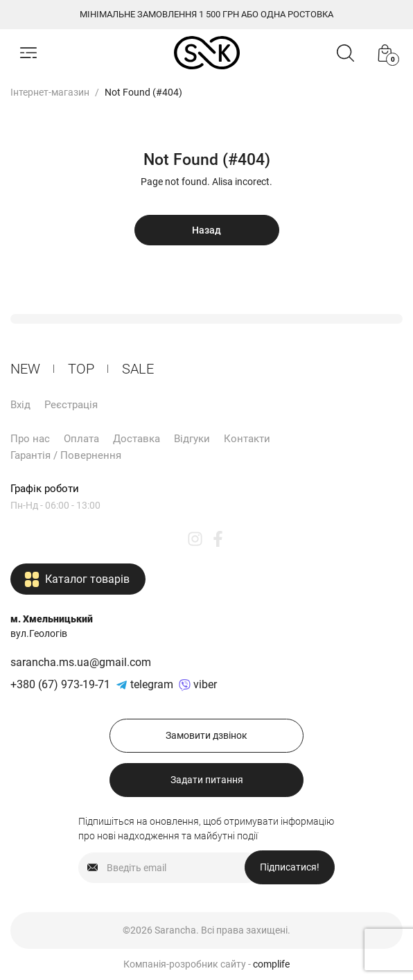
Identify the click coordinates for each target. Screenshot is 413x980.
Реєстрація (71, 405)
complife (271, 964)
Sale (138, 369)
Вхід (20, 405)
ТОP (81, 369)
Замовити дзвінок (206, 735)
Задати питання (207, 780)
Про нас (30, 439)
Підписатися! (290, 867)
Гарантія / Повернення (66, 455)
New (25, 369)
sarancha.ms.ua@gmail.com (81, 662)
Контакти (247, 439)
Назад (206, 230)
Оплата (81, 439)
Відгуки (192, 439)
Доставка (137, 439)
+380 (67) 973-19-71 (60, 684)
